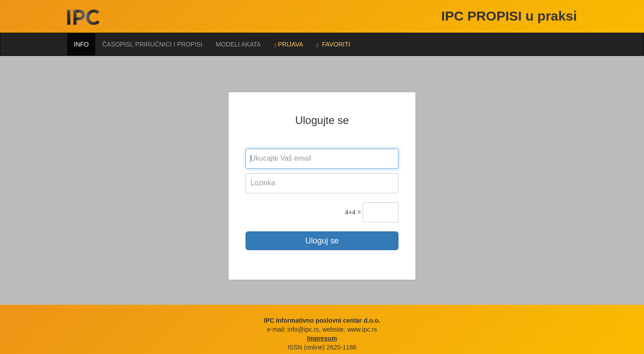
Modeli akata (239, 44)
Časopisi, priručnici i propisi (152, 44)
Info (81, 44)
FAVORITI (333, 44)
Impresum (322, 338)
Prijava (289, 44)
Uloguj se (322, 241)
